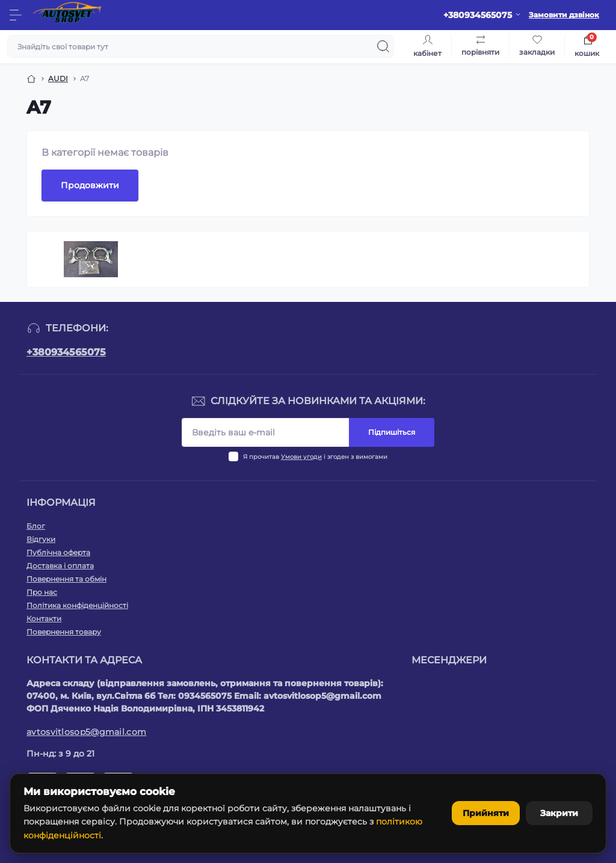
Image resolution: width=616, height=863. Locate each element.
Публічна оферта (58, 552)
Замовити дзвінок (564, 15)
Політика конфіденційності (77, 605)
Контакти (44, 619)
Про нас (42, 592)
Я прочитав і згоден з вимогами (315, 457)
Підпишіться (392, 432)
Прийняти (479, 813)
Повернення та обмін (66, 579)
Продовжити (90, 185)
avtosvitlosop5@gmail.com (86, 732)
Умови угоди (301, 457)
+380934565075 (66, 352)
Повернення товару (64, 632)
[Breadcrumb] (31, 79)
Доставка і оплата (60, 566)
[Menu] (16, 15)
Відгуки (41, 539)
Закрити (557, 813)
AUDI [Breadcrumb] (58, 78)
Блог (36, 526)
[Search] (383, 46)
